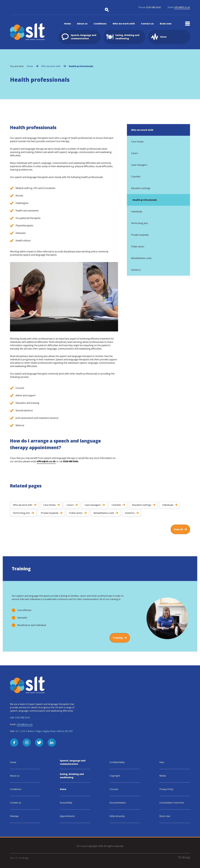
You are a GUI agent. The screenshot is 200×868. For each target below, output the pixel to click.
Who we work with (51, 66)
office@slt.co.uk (179, 7)
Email (21, 724)
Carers (135, 153)
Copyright (115, 776)
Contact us (16, 803)
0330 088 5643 (150, 7)
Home (30, 66)
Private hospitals (140, 235)
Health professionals (81, 66)
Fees (162, 762)
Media (163, 776)
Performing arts (140, 223)
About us (15, 776)
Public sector (138, 246)
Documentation (118, 803)
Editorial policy (117, 816)
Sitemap (14, 816)
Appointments (67, 816)
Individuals (137, 212)
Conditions (16, 789)
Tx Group (23, 858)
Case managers (139, 165)
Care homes (137, 142)
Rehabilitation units (141, 258)
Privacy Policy (166, 789)
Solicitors (136, 270)
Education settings (141, 188)
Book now (165, 816)
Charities (136, 177)
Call (20, 718)
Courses (114, 789)
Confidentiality (117, 762)
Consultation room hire (172, 803)
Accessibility (66, 803)
